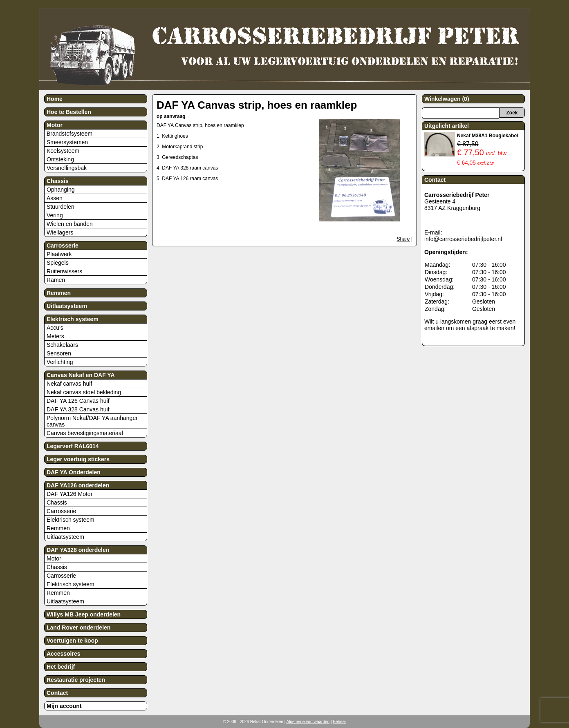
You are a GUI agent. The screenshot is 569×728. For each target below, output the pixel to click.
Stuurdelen (60, 207)
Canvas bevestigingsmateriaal (85, 433)
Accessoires (64, 654)
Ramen (56, 280)
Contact (57, 693)
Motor (55, 125)
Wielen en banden (70, 224)
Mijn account (64, 706)
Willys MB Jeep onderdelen (84, 614)
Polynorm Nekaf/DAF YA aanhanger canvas (92, 421)
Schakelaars (62, 345)
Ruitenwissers (64, 271)
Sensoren (59, 353)
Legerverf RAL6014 (73, 446)
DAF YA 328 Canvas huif (78, 409)
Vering (55, 215)
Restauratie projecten (76, 680)
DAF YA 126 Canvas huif (78, 401)
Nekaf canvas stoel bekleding (84, 392)
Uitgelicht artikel (447, 126)
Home (55, 99)
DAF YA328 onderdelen (78, 550)
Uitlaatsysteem (67, 306)
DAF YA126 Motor (69, 494)
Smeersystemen (67, 142)
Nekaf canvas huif (69, 384)
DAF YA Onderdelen (74, 472)
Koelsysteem (63, 151)
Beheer (339, 722)
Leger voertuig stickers (78, 459)
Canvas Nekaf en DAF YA (81, 375)
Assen (55, 198)
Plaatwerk (59, 254)
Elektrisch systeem (73, 319)
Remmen (59, 293)
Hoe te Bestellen (69, 112)
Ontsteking (60, 159)
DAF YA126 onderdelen (78, 485)
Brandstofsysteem (69, 134)
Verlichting (60, 362)
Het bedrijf (61, 667)
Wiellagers (60, 232)
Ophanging (61, 190)
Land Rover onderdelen (78, 628)
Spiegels (58, 263)
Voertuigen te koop (72, 641)
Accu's (55, 328)
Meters (55, 336)
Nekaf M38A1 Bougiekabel (487, 136)
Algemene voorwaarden (308, 722)
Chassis (58, 181)
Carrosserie (63, 246)
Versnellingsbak (67, 168)
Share (403, 239)
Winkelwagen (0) (447, 99)
